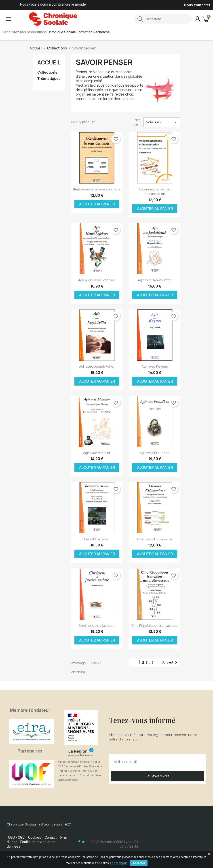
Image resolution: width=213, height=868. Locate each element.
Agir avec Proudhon (155, 453)
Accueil (49, 62)
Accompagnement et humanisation (155, 191)
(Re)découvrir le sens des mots (97, 189)
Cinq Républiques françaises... (155, 626)
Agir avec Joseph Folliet (97, 366)
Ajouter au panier (97, 204)
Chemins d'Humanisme (155, 539)
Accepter (139, 863)
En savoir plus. (119, 863)
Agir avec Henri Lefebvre (97, 280)
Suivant (170, 663)
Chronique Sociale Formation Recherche (79, 32)
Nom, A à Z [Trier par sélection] (162, 122)
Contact (51, 837)
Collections (47, 72)
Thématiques (49, 79)
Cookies (35, 837)
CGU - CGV (16, 837)
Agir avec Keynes (155, 366)
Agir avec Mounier (97, 453)
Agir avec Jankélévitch (155, 280)
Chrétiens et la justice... (97, 626)
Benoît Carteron (97, 539)
